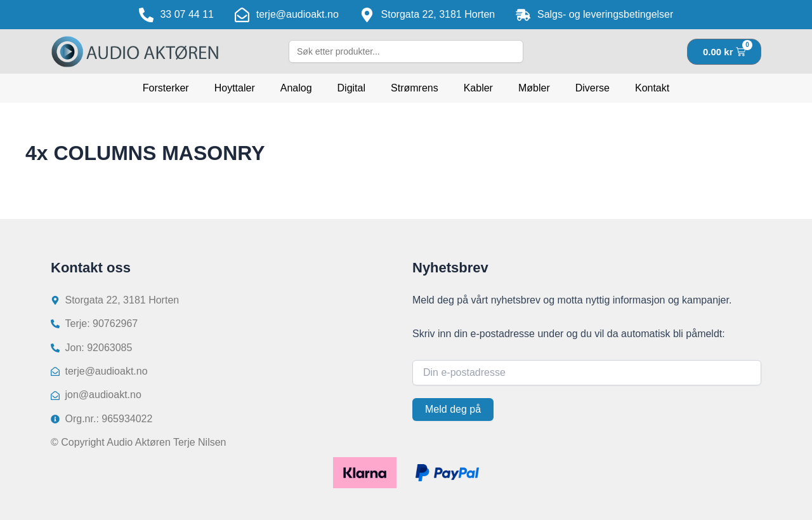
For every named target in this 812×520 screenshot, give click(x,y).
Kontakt (652, 88)
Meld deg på (453, 409)
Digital (351, 88)
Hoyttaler (235, 88)
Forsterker (166, 88)
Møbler (534, 88)
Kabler (478, 88)
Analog (296, 88)
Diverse (593, 88)
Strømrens (415, 88)
